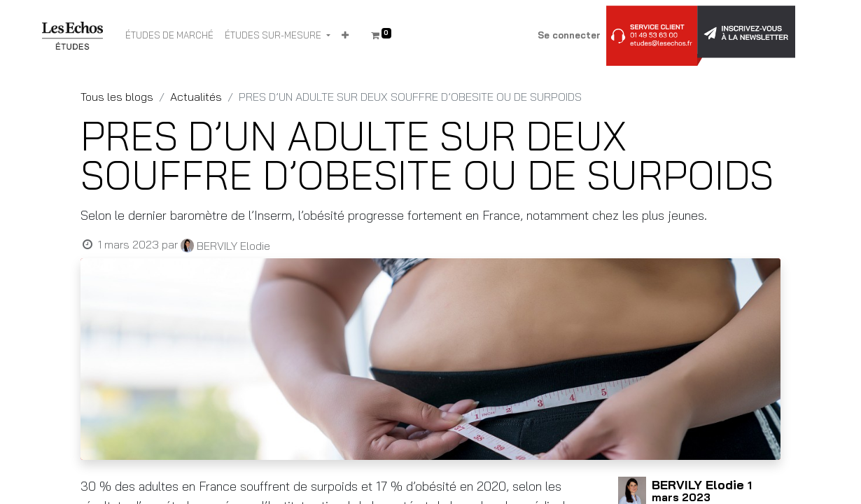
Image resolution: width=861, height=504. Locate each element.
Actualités (196, 97)
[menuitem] (169, 36)
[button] (345, 36)
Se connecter (569, 35)
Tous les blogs (117, 97)
